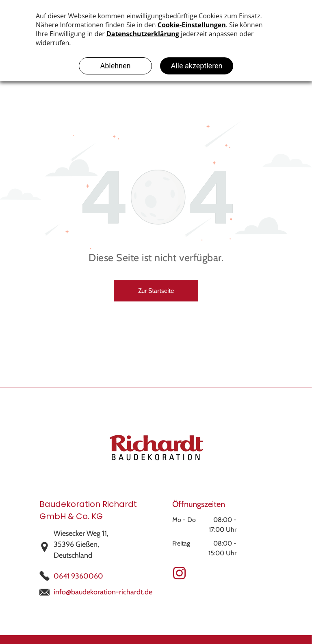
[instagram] (180, 575)
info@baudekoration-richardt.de (103, 592)
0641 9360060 (78, 576)
